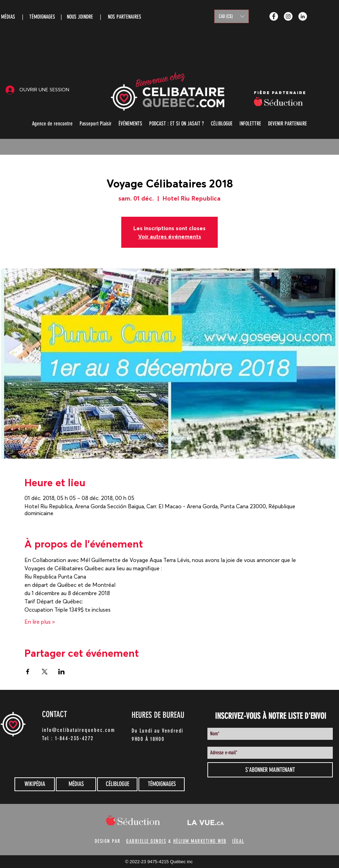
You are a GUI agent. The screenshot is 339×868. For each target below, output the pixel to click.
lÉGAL (238, 841)
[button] (232, 16)
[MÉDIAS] (76, 784)
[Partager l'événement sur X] (45, 672)
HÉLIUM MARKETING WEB (200, 841)
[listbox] (232, 16)
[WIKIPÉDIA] (35, 784)
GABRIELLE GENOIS (146, 841)
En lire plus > (40, 622)
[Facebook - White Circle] (274, 16)
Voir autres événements (170, 236)
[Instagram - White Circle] (288, 16)
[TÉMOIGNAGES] (162, 784)
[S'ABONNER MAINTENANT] (270, 770)
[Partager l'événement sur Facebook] (28, 672)
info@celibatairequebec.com (79, 730)
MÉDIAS (8, 17)
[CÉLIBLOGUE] (117, 784)
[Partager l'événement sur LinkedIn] (61, 672)
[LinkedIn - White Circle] (303, 16)
